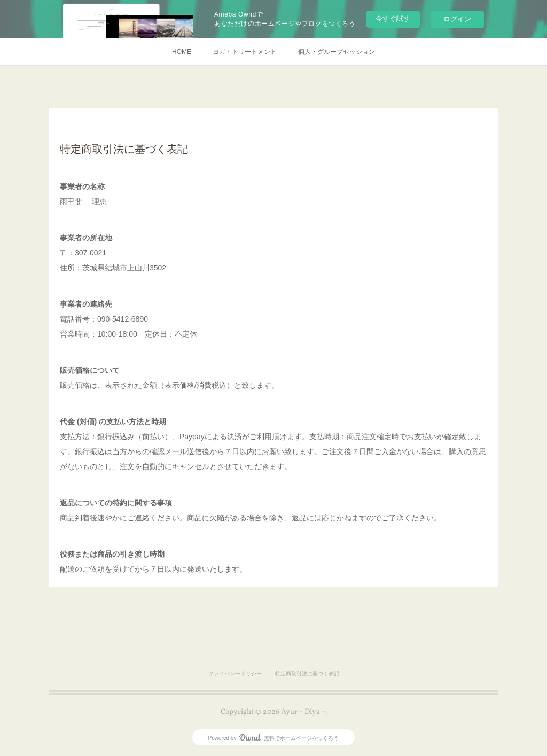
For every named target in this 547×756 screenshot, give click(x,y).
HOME (182, 52)
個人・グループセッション (337, 52)
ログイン (457, 19)
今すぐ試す (393, 18)
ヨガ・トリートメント (245, 52)
